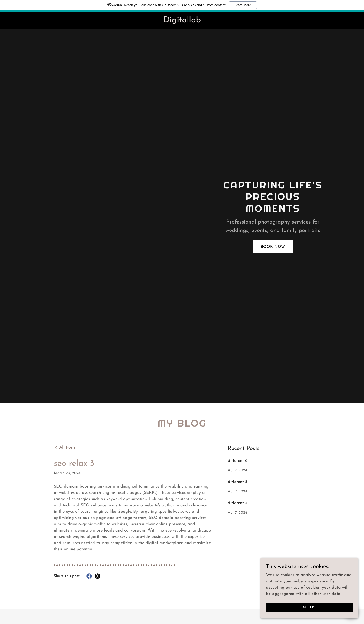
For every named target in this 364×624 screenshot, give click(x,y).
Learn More (243, 5)
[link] (182, 21)
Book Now (273, 247)
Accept (312, 607)
